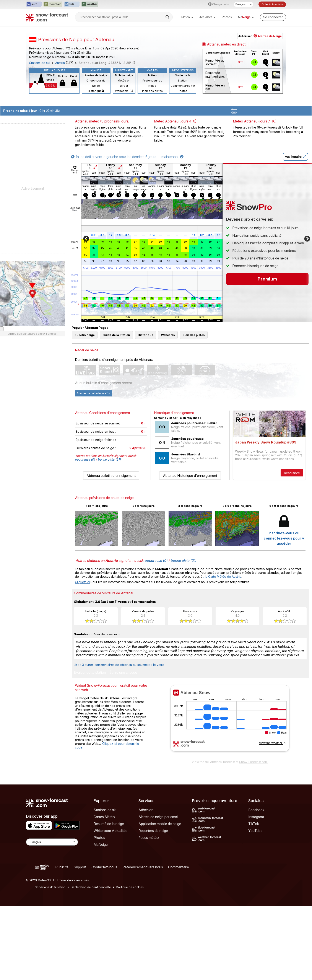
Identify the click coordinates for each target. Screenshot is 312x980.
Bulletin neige (124, 75)
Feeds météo (149, 838)
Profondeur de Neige (152, 83)
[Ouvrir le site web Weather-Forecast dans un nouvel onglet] (90, 4)
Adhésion (146, 810)
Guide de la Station (183, 78)
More (75, 210)
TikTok (254, 824)
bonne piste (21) (109, 459)
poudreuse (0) (85, 459)
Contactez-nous (104, 867)
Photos (227, 17)
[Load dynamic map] (2, 329)
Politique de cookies (130, 887)
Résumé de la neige (109, 824)
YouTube (255, 831)
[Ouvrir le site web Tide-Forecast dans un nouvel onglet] (72, 4)
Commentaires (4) (183, 86)
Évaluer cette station (90, 673)
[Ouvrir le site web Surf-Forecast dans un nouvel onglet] (34, 4)
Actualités (208, 17)
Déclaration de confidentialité (91, 887)
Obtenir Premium (272, 4)
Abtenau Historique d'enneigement (190, 476)
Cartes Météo (104, 817)
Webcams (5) (124, 91)
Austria (60, 63)
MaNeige (101, 845)
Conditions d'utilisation (50, 887)
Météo (187, 17)
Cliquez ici (82, 582)
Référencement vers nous (143, 867)
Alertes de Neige (96, 75)
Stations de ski (40, 63)
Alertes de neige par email (158, 817)
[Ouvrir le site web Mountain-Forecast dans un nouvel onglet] (53, 4)
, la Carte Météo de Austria (222, 576)
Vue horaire (295, 157)
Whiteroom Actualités (110, 831)
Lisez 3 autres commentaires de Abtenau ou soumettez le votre (119, 665)
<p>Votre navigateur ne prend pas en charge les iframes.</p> (230, 721)
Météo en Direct (124, 83)
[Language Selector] (52, 842)
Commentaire (179, 867)
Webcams (168, 335)
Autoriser (260, 36)
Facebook (256, 810)
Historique (96, 91)
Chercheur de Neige (96, 83)
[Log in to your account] (273, 17)
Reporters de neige (153, 831)
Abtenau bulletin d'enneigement (111, 476)
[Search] (168, 17)
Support (80, 867)
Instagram (256, 817)
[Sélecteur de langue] (244, 4)
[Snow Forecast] (47, 17)
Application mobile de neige (160, 824)
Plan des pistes (152, 91)
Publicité (62, 867)
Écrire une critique (123, 673)
